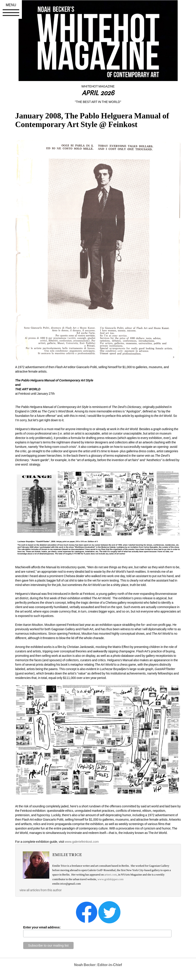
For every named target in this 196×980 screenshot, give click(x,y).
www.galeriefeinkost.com (81, 842)
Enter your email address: (42, 927)
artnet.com (111, 875)
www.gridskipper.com (110, 879)
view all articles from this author (41, 890)
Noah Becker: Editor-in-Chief (98, 965)
